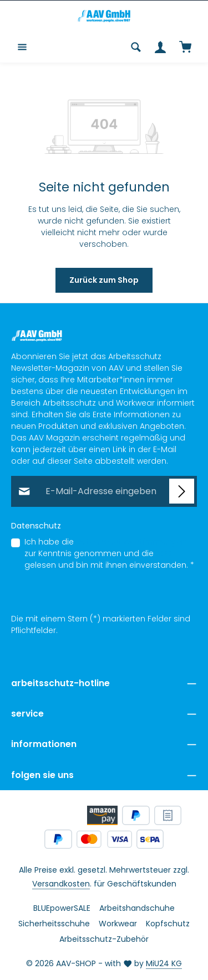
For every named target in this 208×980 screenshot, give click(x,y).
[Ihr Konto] (160, 47)
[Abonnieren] (182, 492)
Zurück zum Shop (104, 280)
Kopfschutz (168, 924)
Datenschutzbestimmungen (131, 542)
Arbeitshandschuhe (137, 908)
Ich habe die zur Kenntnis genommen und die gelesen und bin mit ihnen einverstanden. (109, 554)
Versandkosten (61, 884)
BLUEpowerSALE (62, 908)
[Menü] (22, 47)
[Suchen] (136, 47)
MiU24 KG (164, 963)
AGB (164, 554)
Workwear (118, 924)
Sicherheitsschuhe (54, 924)
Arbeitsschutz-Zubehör (104, 939)
